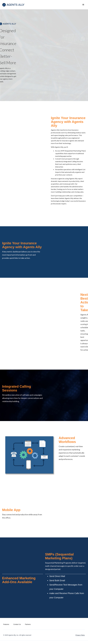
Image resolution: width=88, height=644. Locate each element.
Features (6, 624)
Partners (28, 624)
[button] (83, 5)
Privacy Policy (80, 635)
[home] (13, 5)
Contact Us (17, 624)
